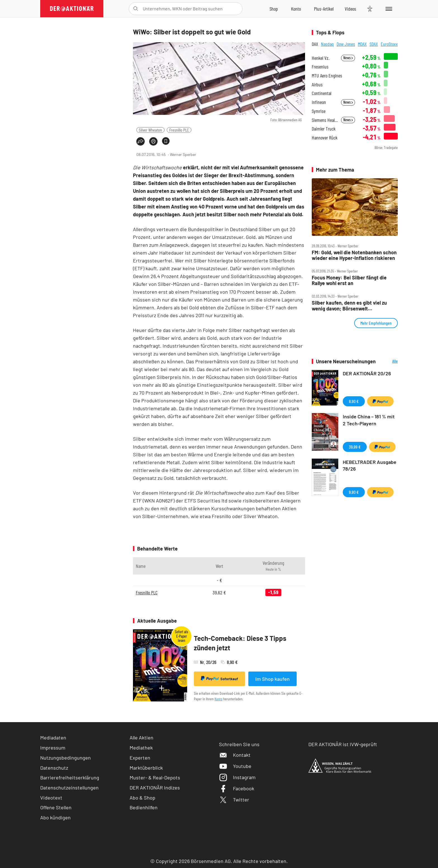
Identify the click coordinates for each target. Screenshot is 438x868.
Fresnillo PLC (179, 130)
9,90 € (354, 492)
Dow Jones (346, 44)
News (348, 58)
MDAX (362, 44)
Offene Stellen (56, 807)
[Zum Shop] (274, 9)
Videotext (51, 798)
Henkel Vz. (321, 58)
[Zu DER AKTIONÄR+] (324, 9)
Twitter (234, 800)
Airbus (317, 85)
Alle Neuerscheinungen (388, 361)
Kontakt (235, 755)
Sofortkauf (219, 679)
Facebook (237, 788)
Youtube (235, 766)
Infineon (319, 102)
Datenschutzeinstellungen (69, 788)
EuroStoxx (389, 44)
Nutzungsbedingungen (66, 758)
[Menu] (388, 9)
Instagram (237, 777)
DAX (315, 44)
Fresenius (320, 67)
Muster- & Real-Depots (155, 777)
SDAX (374, 44)
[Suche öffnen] (136, 9)
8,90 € (354, 401)
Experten (140, 758)
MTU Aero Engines (327, 76)
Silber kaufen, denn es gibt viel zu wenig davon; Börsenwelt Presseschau (349, 306)
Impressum (53, 748)
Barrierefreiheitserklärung (70, 777)
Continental (322, 93)
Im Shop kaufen (272, 679)
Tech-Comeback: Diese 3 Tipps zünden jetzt (240, 643)
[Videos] (350, 9)
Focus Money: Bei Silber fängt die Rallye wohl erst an (349, 280)
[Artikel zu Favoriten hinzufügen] (166, 141)
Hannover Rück (325, 138)
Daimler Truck (324, 129)
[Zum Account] (296, 9)
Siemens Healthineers (325, 120)
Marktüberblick (146, 768)
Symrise (319, 111)
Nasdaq (327, 44)
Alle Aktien (141, 737)
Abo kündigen (55, 817)
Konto (218, 699)
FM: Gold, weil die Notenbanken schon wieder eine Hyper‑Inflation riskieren (354, 255)
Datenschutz (54, 768)
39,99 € (355, 447)
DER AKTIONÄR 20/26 (367, 373)
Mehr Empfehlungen (376, 323)
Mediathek (141, 748)
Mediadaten (53, 737)
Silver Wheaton (150, 130)
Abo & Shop (142, 798)
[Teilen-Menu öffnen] (141, 141)
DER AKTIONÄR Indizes (155, 788)
